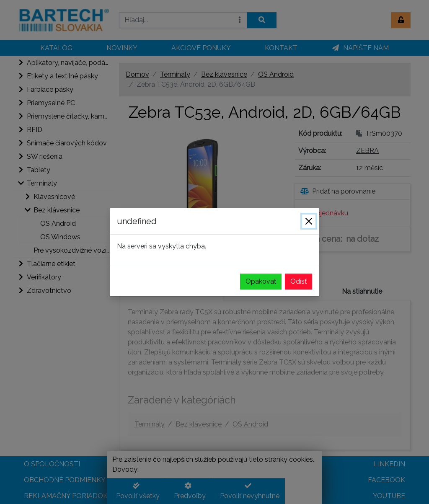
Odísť (298, 281)
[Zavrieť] (309, 221)
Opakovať (261, 281)
